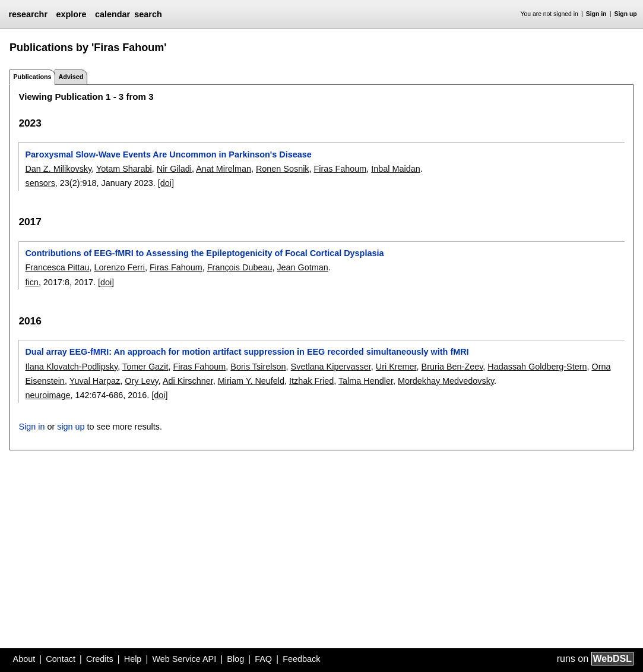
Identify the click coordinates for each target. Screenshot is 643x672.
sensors (40, 183)
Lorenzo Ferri (119, 267)
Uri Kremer (396, 367)
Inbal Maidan (395, 169)
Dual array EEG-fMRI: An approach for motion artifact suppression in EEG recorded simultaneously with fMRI (247, 352)
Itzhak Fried (311, 381)
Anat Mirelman (224, 169)
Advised (71, 77)
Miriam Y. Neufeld (251, 381)
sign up (71, 427)
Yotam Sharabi (124, 169)
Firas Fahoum (340, 169)
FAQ (263, 659)
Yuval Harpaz (95, 381)
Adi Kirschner (188, 381)
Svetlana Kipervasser (331, 367)
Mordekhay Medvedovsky (446, 381)
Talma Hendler (366, 381)
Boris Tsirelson (258, 367)
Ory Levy (142, 381)
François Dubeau (240, 267)
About (24, 659)
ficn (31, 282)
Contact (61, 659)
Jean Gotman (302, 267)
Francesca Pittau (57, 267)
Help (133, 659)
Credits (100, 659)
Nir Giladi (174, 169)
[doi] (166, 183)
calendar (113, 14)
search (148, 14)
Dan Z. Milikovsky (58, 169)
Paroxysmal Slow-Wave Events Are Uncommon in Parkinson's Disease (168, 154)
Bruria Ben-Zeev (452, 367)
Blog (235, 659)
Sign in (596, 14)
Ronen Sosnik (283, 169)
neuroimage (47, 395)
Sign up (626, 14)
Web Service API (184, 659)
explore (71, 14)
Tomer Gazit (145, 367)
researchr (28, 14)
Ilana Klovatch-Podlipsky (71, 367)
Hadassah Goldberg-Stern (537, 367)
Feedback (301, 659)
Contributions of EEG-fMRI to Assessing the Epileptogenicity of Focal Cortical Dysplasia (204, 253)
